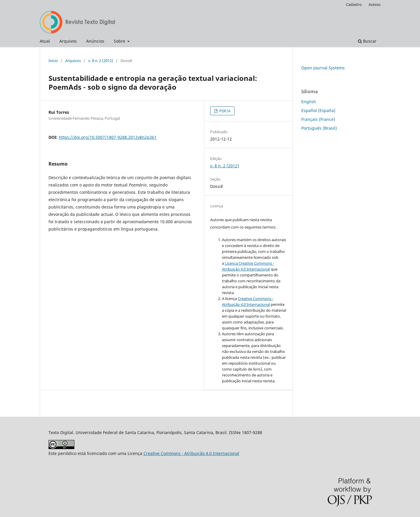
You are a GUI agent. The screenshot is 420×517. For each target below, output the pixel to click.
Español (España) (318, 110)
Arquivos (68, 41)
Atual (45, 41)
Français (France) (318, 119)
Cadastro (354, 4)
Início (53, 61)
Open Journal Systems (323, 68)
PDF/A (224, 111)
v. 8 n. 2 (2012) (101, 61)
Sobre (120, 41)
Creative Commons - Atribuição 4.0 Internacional (191, 453)
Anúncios (95, 41)
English (309, 102)
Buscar (367, 41)
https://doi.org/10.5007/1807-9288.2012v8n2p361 (108, 137)
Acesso (375, 4)
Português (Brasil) (319, 128)
